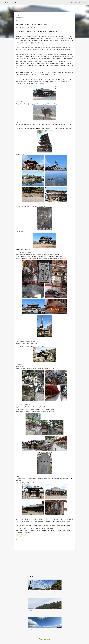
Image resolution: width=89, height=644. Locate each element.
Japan (18, 535)
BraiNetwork (10, 2)
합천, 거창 (30, 629)
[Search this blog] (80, 2)
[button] (17, 20)
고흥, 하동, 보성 (31, 610)
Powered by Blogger (45, 639)
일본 (25, 535)
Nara (22, 535)
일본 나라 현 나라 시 (24, 537)
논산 (29, 591)
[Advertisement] (45, 562)
